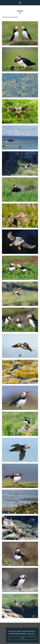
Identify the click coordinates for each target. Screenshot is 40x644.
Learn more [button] (31, 634)
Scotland (11, 17)
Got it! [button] (22, 638)
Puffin (16, 17)
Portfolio (5, 17)
